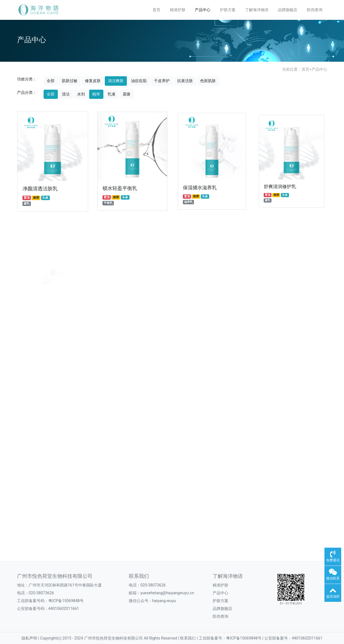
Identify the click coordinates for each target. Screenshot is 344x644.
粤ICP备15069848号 (66, 601)
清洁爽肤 (116, 81)
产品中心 (203, 10)
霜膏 (127, 94)
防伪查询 (315, 10)
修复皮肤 (93, 81)
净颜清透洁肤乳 (41, 185)
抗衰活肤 (185, 81)
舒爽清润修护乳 (284, 177)
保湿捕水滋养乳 (203, 180)
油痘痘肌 (139, 81)
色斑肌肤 (208, 81)
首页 (156, 10)
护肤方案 (228, 10)
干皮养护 (162, 81)
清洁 (66, 94)
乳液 (111, 94)
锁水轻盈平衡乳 (122, 183)
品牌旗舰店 (288, 10)
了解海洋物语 (257, 10)
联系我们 (139, 576)
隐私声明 (30, 638)
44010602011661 (64, 609)
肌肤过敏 (70, 81)
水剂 (81, 94)
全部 (51, 81)
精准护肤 (178, 10)
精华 (96, 94)
